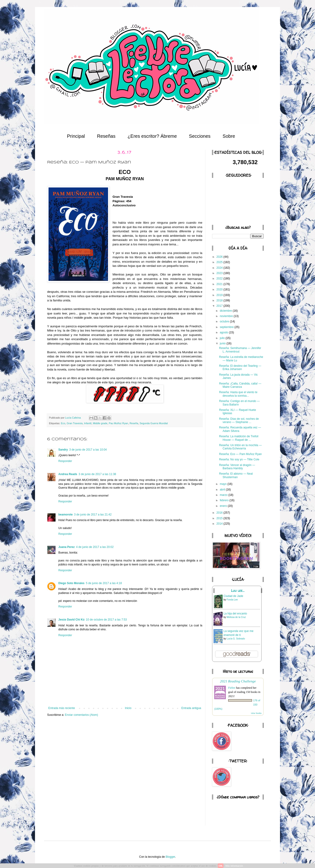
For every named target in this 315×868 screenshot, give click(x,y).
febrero (225, 500)
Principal (76, 136)
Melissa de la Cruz (236, 617)
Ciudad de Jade (233, 596)
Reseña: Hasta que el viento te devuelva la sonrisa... (238, 394)
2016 (220, 513)
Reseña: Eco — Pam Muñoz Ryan (240, 454)
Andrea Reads (68, 474)
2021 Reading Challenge (238, 681)
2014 (220, 524)
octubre (225, 321)
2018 (220, 300)
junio (223, 343)
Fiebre (232, 688)
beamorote (65, 515)
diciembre (226, 311)
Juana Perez (66, 547)
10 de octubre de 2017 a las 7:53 (106, 620)
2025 (220, 262)
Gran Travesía (75, 423)
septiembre (227, 327)
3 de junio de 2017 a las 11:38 (97, 474)
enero (224, 506)
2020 (220, 289)
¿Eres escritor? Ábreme (152, 136)
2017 (220, 306)
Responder (65, 461)
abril (223, 490)
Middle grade (100, 423)
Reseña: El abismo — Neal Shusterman (236, 475)
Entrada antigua (191, 708)
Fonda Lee (232, 600)
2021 (220, 284)
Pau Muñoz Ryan (118, 423)
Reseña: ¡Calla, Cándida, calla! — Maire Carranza (240, 385)
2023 (220, 273)
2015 (220, 518)
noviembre (227, 316)
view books (256, 713)
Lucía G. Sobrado (236, 639)
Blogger (170, 857)
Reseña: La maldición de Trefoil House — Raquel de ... (239, 438)
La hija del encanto (235, 614)
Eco (63, 423)
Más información (234, 866)
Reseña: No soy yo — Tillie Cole (239, 459)
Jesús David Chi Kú (71, 620)
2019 (220, 295)
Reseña (134, 423)
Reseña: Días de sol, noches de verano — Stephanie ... (239, 420)
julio (223, 338)
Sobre (229, 136)
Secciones (200, 136)
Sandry (63, 450)
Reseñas (106, 136)
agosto (224, 332)
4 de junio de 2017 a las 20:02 (95, 547)
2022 (220, 279)
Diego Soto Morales (71, 583)
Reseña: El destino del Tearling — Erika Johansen (240, 367)
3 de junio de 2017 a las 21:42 (93, 515)
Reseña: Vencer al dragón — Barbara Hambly (237, 467)
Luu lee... (238, 591)
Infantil (88, 423)
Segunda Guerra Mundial (154, 423)
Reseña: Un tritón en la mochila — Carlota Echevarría (240, 447)
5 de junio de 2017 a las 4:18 (104, 583)
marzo (224, 495)
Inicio (128, 708)
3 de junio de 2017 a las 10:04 (88, 450)
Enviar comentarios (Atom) (81, 715)
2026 (220, 257)
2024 (220, 268)
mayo (224, 484)
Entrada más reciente (62, 708)
